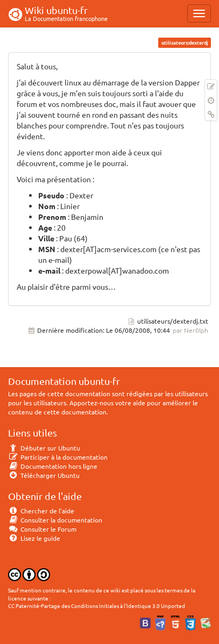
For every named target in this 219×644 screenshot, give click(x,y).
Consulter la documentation (55, 520)
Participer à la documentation (58, 457)
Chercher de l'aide (41, 511)
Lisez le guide (34, 538)
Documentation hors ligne (53, 466)
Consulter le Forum (42, 529)
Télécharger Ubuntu (44, 475)
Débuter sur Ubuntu (44, 448)
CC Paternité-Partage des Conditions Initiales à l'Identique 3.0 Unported (97, 606)
